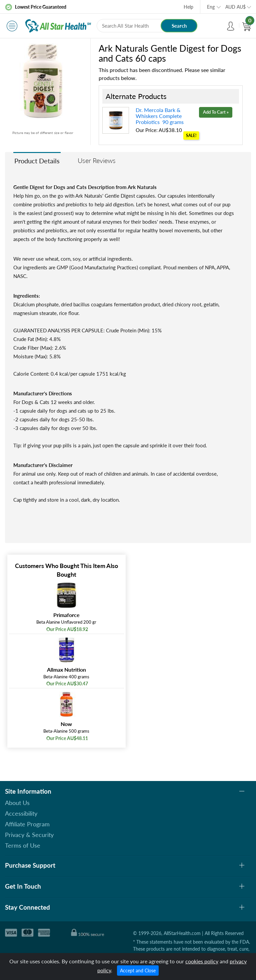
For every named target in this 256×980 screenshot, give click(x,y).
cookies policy (202, 961)
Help (188, 7)
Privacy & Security (29, 835)
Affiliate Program (27, 824)
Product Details (37, 161)
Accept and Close (138, 970)
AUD (235, 7)
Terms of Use (23, 845)
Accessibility (21, 813)
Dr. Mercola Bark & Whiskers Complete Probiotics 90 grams (160, 116)
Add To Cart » (216, 112)
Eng (211, 7)
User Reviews (97, 160)
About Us (17, 803)
